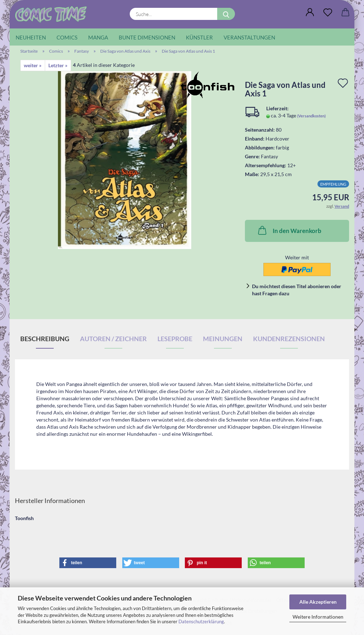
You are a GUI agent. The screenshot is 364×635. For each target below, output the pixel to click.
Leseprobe (175, 339)
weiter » (33, 65)
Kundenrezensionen (289, 339)
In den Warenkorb (289, 230)
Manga (98, 37)
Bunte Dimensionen (147, 37)
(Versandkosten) (311, 116)
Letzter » (58, 65)
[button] (310, 12)
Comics (67, 37)
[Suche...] (226, 14)
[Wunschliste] (328, 12)
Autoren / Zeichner (113, 339)
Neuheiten (31, 37)
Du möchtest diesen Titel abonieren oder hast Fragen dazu (297, 290)
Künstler (199, 37)
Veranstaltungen (249, 37)
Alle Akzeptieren (318, 602)
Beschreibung (45, 339)
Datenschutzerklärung (201, 621)
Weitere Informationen (318, 617)
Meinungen (223, 339)
